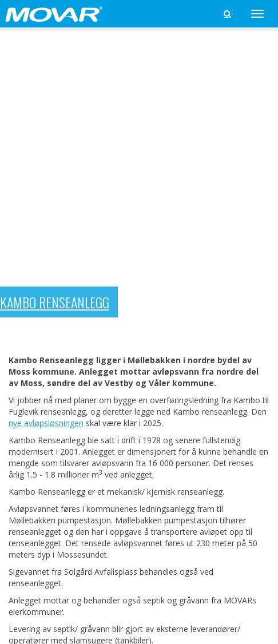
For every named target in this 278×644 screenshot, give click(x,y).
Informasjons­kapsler (147, 596)
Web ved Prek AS (251, 606)
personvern (92, 596)
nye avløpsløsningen (46, 128)
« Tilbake (25, 420)
